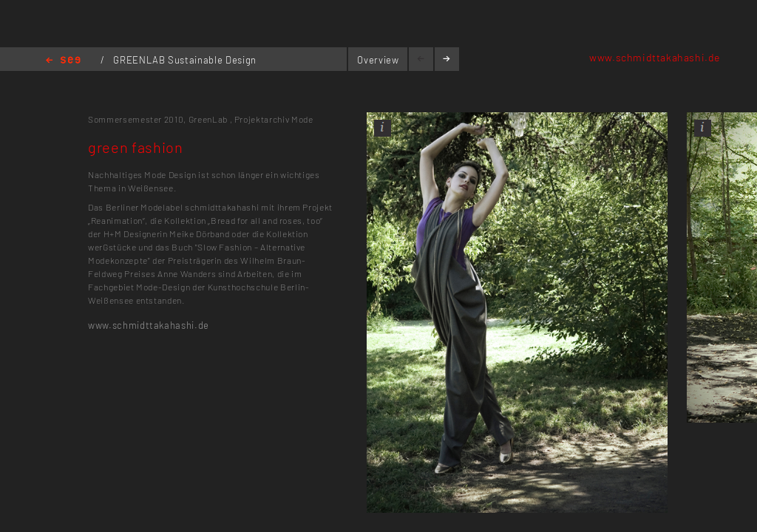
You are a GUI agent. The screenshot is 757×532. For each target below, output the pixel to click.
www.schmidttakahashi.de (655, 57)
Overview (378, 60)
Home (63, 61)
